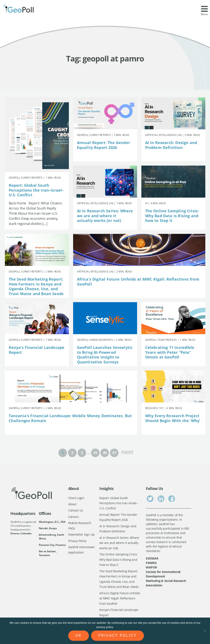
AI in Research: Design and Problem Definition (171, 145)
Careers (74, 517)
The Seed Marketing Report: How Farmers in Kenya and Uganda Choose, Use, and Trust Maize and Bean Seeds (36, 286)
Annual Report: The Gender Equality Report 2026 (104, 145)
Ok (79, 635)
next (127, 451)
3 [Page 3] (82, 453)
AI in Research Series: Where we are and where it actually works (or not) (105, 216)
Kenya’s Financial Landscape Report (37, 350)
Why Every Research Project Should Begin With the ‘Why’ (173, 418)
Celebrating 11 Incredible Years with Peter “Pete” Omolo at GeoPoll (170, 352)
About (72, 504)
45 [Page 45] (95, 453)
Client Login (76, 498)
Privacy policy (117, 635)
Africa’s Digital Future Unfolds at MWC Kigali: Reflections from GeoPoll (138, 282)
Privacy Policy (77, 541)
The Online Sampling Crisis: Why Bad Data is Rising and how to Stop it (172, 216)
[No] (205, 631)
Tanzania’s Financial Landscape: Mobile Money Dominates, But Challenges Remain (70, 418)
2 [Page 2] (72, 453)
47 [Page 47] (114, 453)
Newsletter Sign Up (81, 535)
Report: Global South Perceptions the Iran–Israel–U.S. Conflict (36, 190)
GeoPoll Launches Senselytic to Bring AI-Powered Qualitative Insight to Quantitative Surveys (105, 355)
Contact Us (76, 511)
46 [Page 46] (105, 453)
